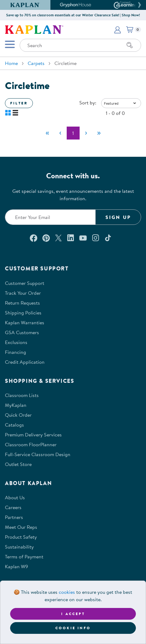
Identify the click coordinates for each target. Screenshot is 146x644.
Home (11, 63)
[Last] (99, 133)
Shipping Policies (23, 313)
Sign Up (118, 217)
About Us (15, 497)
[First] (47, 133)
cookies (67, 592)
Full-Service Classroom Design (38, 454)
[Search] (130, 45)
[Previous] (60, 133)
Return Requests (22, 303)
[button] (139, 5)
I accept (73, 614)
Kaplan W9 (16, 566)
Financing (16, 352)
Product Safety (21, 537)
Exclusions (16, 342)
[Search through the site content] (80, 45)
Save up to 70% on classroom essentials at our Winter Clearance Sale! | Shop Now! (73, 15)
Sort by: (88, 103)
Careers (13, 507)
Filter (19, 103)
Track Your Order (23, 293)
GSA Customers (22, 332)
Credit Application (25, 362)
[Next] (86, 133)
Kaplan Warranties (25, 322)
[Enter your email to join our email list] (50, 217)
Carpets (36, 63)
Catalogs (14, 425)
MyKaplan (16, 405)
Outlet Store (18, 464)
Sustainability (19, 547)
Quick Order (18, 415)
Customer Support (25, 283)
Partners (14, 517)
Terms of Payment (24, 557)
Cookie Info (73, 628)
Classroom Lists (22, 395)
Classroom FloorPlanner (31, 444)
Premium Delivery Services (33, 435)
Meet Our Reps (21, 527)
